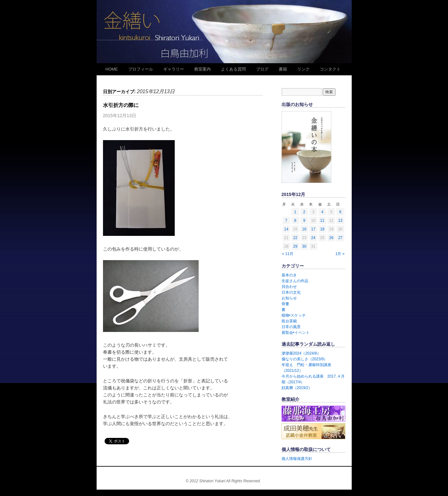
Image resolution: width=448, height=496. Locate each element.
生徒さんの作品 (295, 281)
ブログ (262, 69)
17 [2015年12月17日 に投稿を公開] (313, 229)
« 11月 (288, 254)
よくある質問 (233, 69)
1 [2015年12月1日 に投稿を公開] (295, 212)
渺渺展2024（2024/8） (301, 353)
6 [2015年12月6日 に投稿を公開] (340, 212)
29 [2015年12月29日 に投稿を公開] (295, 246)
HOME (112, 69)
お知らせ (289, 298)
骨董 (285, 304)
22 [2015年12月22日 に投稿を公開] (295, 238)
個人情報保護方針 (297, 459)
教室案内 (202, 69)
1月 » (340, 254)
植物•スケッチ (294, 315)
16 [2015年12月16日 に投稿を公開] (304, 229)
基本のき (289, 275)
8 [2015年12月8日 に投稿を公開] (295, 221)
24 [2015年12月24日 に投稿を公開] (313, 238)
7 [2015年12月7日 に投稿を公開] (286, 221)
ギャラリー (174, 69)
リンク (303, 69)
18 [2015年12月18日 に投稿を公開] (322, 229)
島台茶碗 (289, 321)
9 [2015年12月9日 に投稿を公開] (304, 221)
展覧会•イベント (296, 333)
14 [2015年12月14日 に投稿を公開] (286, 229)
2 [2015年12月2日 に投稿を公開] (304, 212)
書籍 (283, 69)
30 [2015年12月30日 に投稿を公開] (304, 246)
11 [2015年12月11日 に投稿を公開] (322, 221)
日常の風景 (291, 327)
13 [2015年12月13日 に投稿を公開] (340, 221)
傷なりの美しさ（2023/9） (305, 359)
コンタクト (330, 69)
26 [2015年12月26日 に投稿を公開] (331, 238)
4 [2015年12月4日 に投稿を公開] (322, 212)
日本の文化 (291, 292)
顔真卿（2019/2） (297, 388)
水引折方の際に (121, 105)
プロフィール (141, 69)
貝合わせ (289, 287)
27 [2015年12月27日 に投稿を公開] (340, 238)
